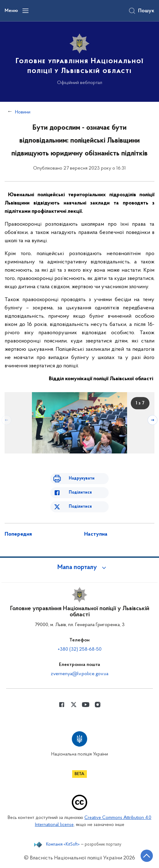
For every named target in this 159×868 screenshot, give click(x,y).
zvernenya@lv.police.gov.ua (79, 674)
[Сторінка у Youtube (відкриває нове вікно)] (86, 705)
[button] (79, 568)
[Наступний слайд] (153, 420)
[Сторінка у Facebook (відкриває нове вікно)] (62, 705)
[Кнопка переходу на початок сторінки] (147, 856)
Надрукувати (82, 478)
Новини (23, 112)
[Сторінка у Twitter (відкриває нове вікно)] (74, 705)
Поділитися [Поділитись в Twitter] (80, 507)
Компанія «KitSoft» (63, 845)
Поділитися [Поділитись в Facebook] (80, 493)
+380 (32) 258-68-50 (80, 649)
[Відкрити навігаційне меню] (25, 11)
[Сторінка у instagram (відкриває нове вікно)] (98, 705)
